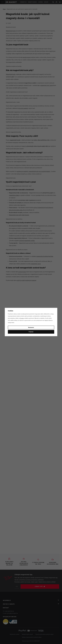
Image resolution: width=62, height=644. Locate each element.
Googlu (22, 318)
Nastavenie (31, 327)
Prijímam (31, 332)
